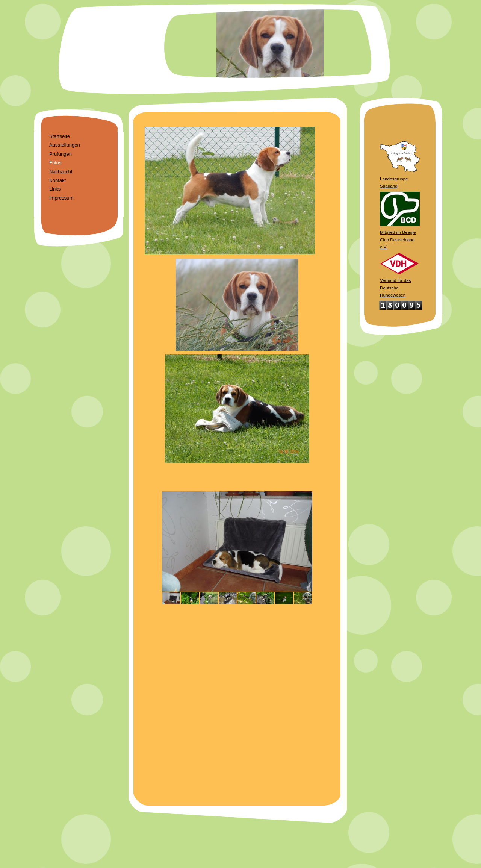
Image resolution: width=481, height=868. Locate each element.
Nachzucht (61, 172)
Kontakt (57, 180)
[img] (240, 49)
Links (55, 189)
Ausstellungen (65, 145)
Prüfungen (61, 154)
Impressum (61, 198)
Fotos (55, 163)
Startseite (60, 136)
